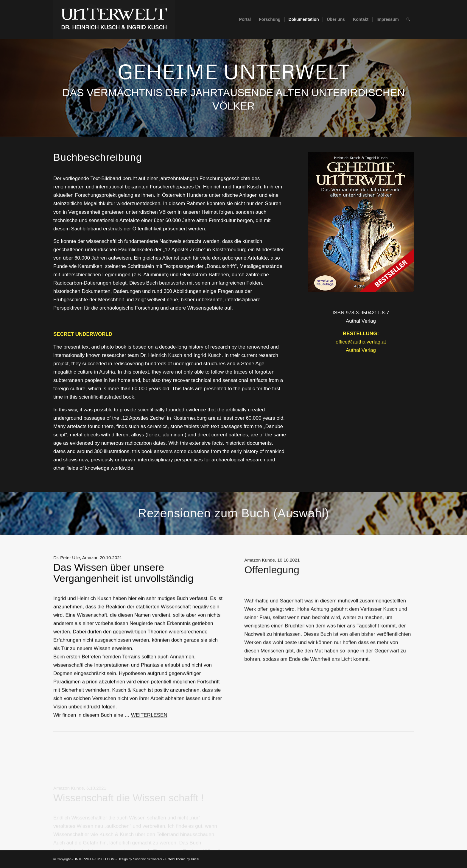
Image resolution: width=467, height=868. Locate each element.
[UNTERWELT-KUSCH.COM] (114, 19)
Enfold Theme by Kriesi (182, 859)
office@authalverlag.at (361, 342)
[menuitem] (245, 19)
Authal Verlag (361, 350)
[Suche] (408, 19)
